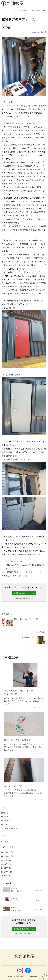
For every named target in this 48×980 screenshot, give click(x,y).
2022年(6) (6, 868)
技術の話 (5, 824)
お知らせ (5, 813)
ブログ (14, 10)
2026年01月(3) (8, 856)
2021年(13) (7, 872)
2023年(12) (7, 864)
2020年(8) (6, 876)
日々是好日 (6, 821)
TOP (6, 10)
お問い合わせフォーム (24, 593)
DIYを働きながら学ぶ (11, 828)
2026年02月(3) (8, 852)
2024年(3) (6, 860)
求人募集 (5, 841)
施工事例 (24, 10)
